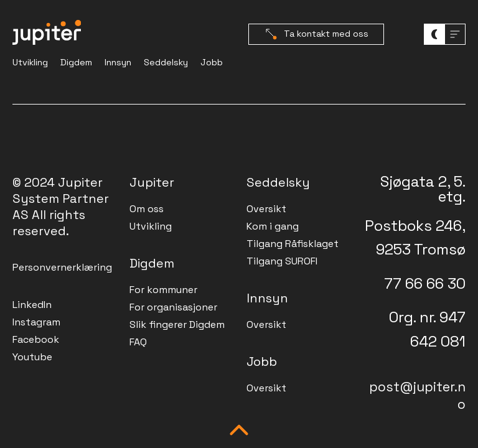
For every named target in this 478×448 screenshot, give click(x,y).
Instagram (36, 322)
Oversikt (266, 209)
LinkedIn (32, 305)
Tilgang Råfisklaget (293, 244)
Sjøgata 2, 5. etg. (423, 189)
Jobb (212, 62)
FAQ (138, 342)
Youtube (32, 357)
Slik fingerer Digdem (177, 324)
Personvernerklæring (62, 267)
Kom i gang (273, 226)
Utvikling (30, 62)
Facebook (36, 339)
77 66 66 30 (425, 283)
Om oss (147, 209)
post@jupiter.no (417, 396)
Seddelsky (166, 62)
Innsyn (118, 62)
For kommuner (163, 290)
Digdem (76, 62)
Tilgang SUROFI (282, 261)
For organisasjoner (173, 307)
